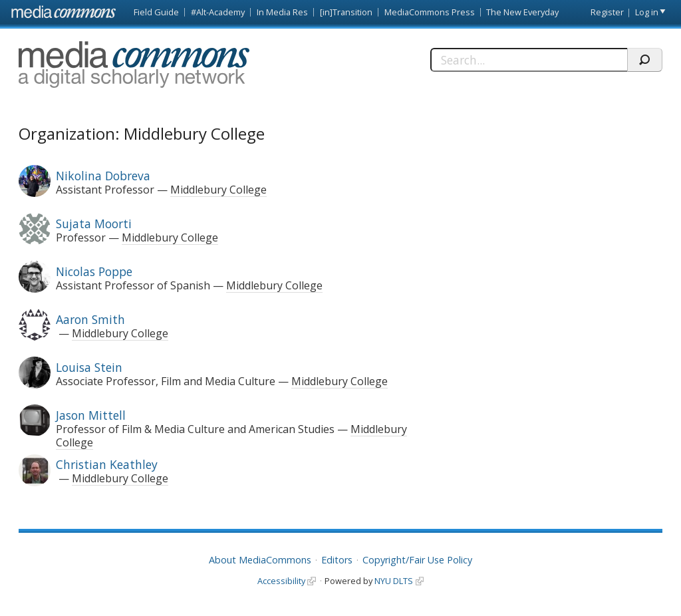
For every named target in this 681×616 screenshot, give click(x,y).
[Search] (529, 60)
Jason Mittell (91, 415)
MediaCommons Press (430, 12)
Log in (647, 12)
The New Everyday (522, 12)
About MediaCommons (260, 560)
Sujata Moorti (94, 224)
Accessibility (281, 581)
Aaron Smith (90, 319)
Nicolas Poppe (94, 271)
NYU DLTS (394, 581)
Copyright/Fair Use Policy (417, 560)
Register (607, 12)
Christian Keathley (107, 464)
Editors (337, 560)
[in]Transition (346, 12)
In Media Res (282, 12)
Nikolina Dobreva (103, 176)
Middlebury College (218, 190)
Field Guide (156, 12)
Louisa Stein (89, 367)
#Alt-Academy (218, 12)
